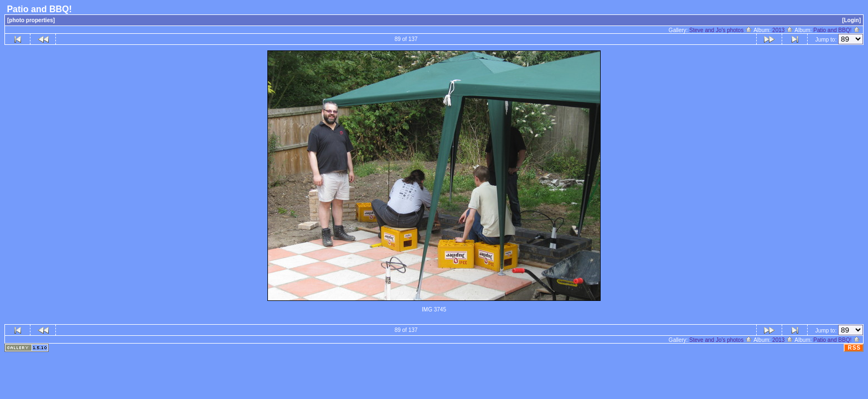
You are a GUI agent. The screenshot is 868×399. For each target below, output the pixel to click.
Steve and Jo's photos (721, 30)
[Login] (851, 20)
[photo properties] (31, 20)
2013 (783, 30)
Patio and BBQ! (837, 30)
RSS (854, 348)
